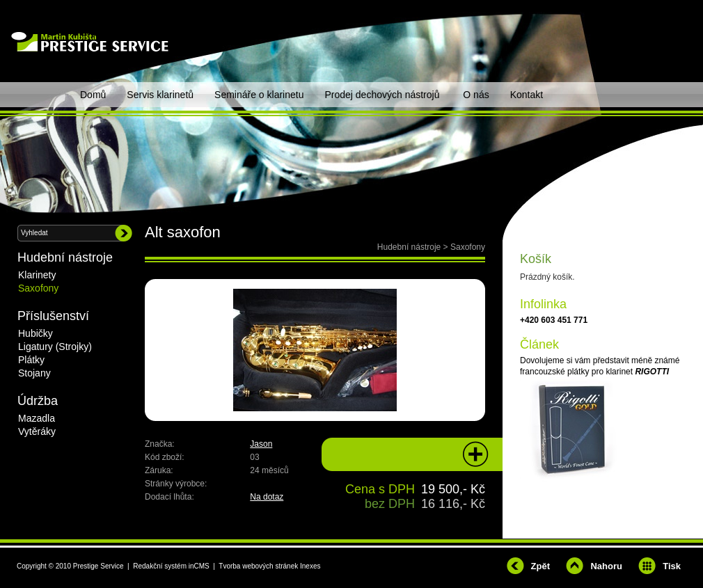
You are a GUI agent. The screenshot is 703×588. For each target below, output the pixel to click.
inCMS (199, 566)
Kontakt (527, 95)
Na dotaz (267, 497)
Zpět (540, 566)
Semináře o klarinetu (259, 95)
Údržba (38, 401)
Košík (536, 259)
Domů (93, 95)
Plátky (31, 360)
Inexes (310, 566)
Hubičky (35, 333)
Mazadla (37, 418)
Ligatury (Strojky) (55, 347)
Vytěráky (37, 431)
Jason (261, 444)
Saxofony (468, 247)
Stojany (34, 373)
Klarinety (37, 275)
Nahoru (606, 566)
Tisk (672, 566)
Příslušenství (53, 316)
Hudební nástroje (409, 247)
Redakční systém (160, 566)
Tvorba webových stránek (258, 566)
